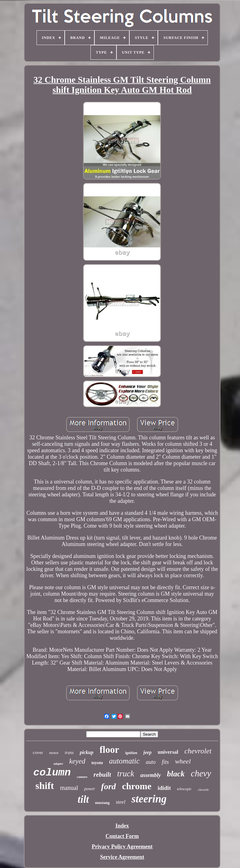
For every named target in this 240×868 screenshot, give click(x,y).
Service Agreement (122, 857)
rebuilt (102, 775)
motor (54, 753)
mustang (102, 803)
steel (121, 802)
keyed (77, 761)
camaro (82, 777)
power (90, 789)
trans (69, 753)
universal (168, 752)
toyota (97, 763)
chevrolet (198, 751)
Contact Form (122, 836)
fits (165, 762)
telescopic (184, 789)
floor (109, 750)
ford (109, 786)
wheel (183, 761)
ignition (131, 753)
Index (122, 826)
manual (69, 788)
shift (45, 786)
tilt (83, 799)
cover (38, 752)
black (176, 774)
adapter (58, 764)
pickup (86, 752)
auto (151, 762)
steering (149, 799)
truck (126, 774)
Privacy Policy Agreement (122, 847)
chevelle (203, 790)
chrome (137, 786)
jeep (148, 752)
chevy (201, 773)
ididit (164, 788)
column (52, 773)
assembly (151, 775)
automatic (124, 761)
